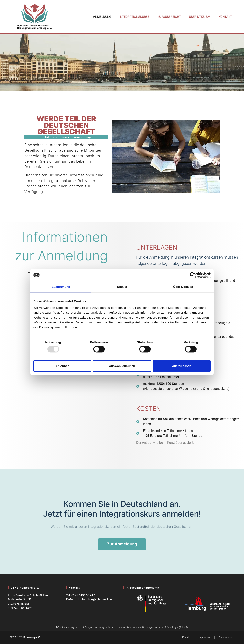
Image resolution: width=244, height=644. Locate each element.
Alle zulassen (182, 366)
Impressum (205, 637)
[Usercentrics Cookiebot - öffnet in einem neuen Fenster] (193, 275)
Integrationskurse (134, 17)
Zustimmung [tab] (61, 287)
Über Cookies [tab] (183, 287)
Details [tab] (122, 287)
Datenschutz (225, 637)
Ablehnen (62, 366)
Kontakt (225, 17)
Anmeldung (102, 17)
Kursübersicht (169, 17)
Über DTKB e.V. (200, 17)
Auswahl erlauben (122, 366)
